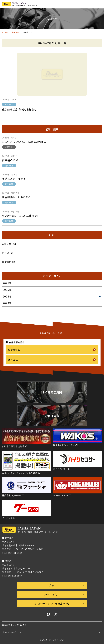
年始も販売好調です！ (15, 179)
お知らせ (15, 32)
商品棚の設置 (10, 160)
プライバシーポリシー (12, 632)
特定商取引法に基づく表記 (14, 625)
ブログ (52, 585)
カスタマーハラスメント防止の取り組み (24, 142)
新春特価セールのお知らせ (18, 197)
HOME (5, 32)
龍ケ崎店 (9, 104)
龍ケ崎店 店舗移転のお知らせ (19, 110)
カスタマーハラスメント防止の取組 (52, 603)
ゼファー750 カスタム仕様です (21, 216)
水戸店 (6, 253)
